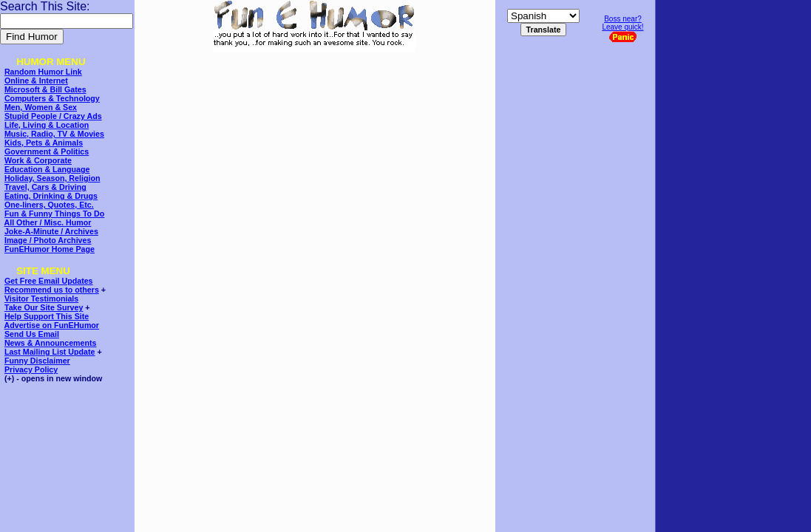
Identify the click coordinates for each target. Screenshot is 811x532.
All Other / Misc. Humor (48, 222)
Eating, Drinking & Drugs (51, 196)
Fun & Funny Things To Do (54, 214)
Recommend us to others (52, 290)
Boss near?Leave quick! (622, 28)
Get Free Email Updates (49, 281)
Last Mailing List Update (50, 352)
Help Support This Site (47, 316)
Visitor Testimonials (41, 299)
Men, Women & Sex (41, 107)
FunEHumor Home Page (50, 249)
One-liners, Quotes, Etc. (49, 205)
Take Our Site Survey (44, 307)
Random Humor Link (43, 72)
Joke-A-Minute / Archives (51, 231)
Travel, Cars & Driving (45, 187)
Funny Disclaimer (37, 361)
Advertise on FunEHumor (52, 325)
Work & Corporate (38, 160)
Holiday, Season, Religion (52, 178)
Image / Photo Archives (48, 240)
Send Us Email (32, 334)
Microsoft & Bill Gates (45, 89)
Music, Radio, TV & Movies (54, 134)
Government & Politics (47, 151)
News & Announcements (51, 343)
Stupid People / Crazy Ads (53, 116)
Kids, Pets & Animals (44, 143)
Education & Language (47, 169)
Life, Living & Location (47, 125)
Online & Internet (36, 81)
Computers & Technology (52, 98)
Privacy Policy (31, 369)
